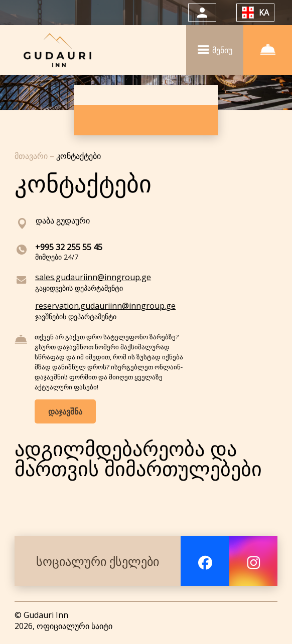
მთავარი (32, 156)
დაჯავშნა (65, 411)
